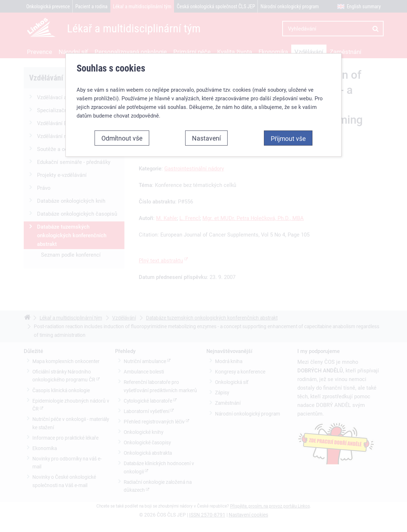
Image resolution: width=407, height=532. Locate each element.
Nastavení (206, 138)
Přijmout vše (288, 138)
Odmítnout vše (122, 138)
